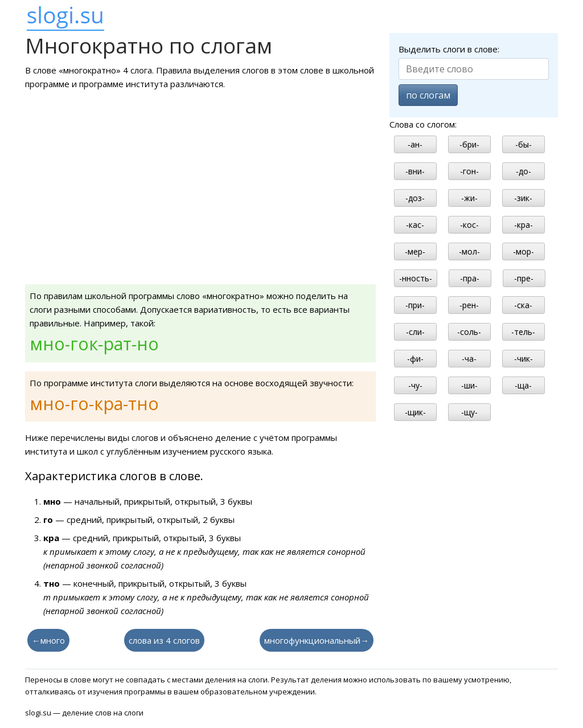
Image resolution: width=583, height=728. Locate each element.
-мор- (524, 251)
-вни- (415, 171)
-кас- (415, 225)
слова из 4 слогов (164, 640)
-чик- (524, 359)
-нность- (416, 278)
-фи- (415, 359)
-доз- (415, 198)
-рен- (469, 305)
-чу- (415, 385)
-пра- (470, 278)
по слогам (428, 95)
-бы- (524, 144)
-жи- (469, 198)
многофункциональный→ (317, 640)
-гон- (469, 171)
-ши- (469, 385)
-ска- (523, 305)
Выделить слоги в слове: (449, 49)
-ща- (523, 385)
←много (48, 640)
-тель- (523, 332)
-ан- (415, 144)
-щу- (469, 412)
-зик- (523, 198)
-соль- (469, 332)
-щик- (415, 412)
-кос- (469, 225)
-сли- (415, 332)
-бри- (469, 144)
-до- (524, 171)
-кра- (524, 225)
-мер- (415, 251)
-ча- (469, 359)
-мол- (469, 251)
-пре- (524, 278)
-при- (415, 305)
